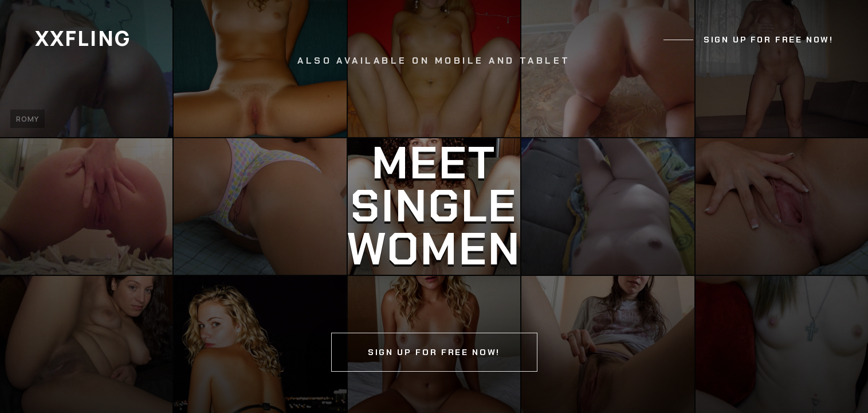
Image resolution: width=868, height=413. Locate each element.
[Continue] (434, 206)
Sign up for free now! (768, 40)
